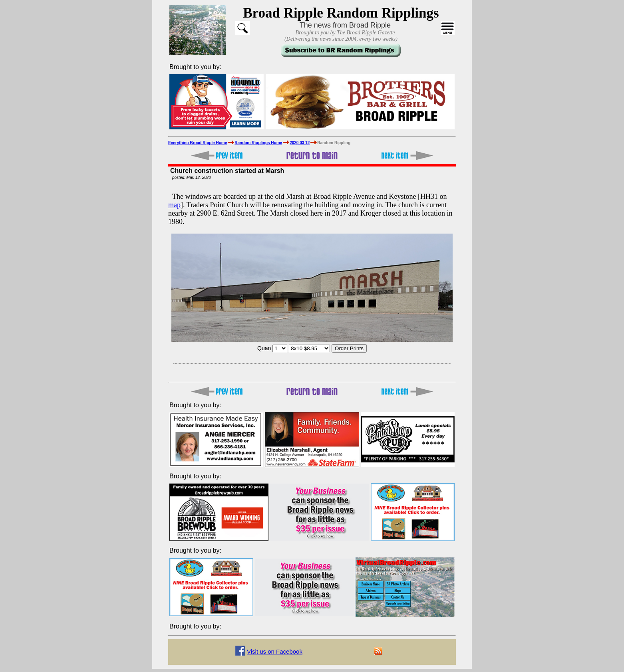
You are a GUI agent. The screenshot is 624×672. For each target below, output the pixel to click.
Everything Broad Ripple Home (198, 143)
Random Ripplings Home (258, 143)
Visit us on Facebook (275, 651)
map (174, 205)
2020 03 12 (300, 143)
